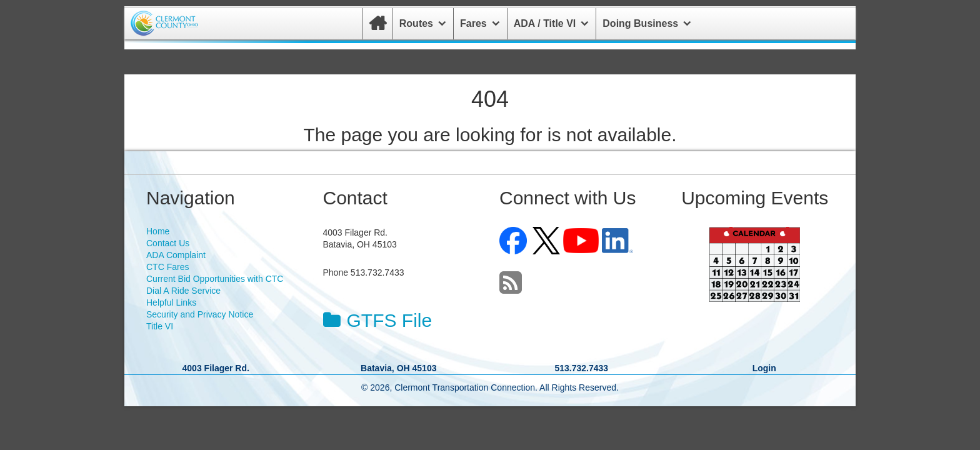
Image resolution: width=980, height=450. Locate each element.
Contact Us (168, 243)
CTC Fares (167, 267)
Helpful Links (171, 302)
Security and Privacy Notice (200, 314)
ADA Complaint (176, 255)
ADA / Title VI (545, 23)
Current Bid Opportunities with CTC (215, 279)
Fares (473, 23)
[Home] (377, 24)
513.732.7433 (581, 368)
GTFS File (378, 320)
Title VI (160, 326)
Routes (416, 23)
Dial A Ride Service (183, 291)
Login (764, 368)
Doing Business (640, 23)
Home (158, 231)
